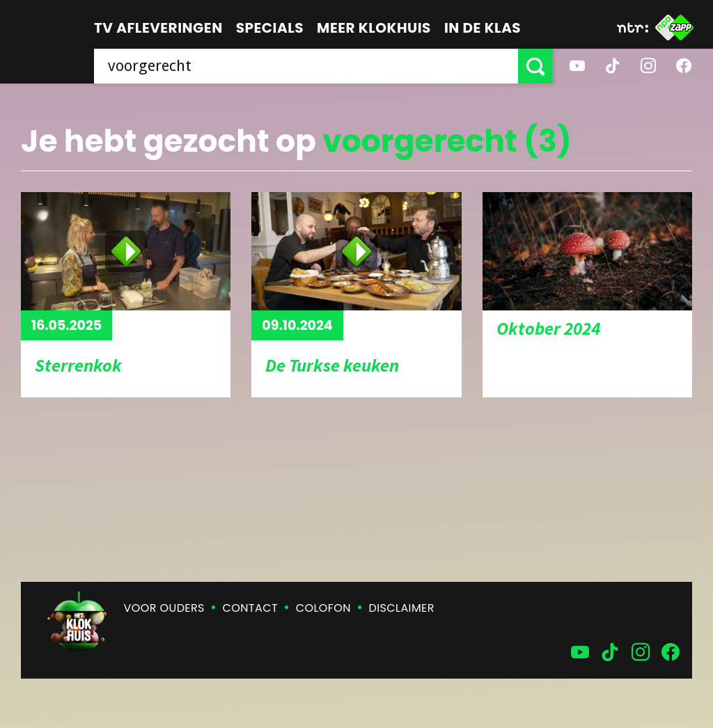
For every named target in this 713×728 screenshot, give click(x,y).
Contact (250, 608)
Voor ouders (164, 608)
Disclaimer (402, 608)
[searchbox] (306, 66)
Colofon (323, 608)
